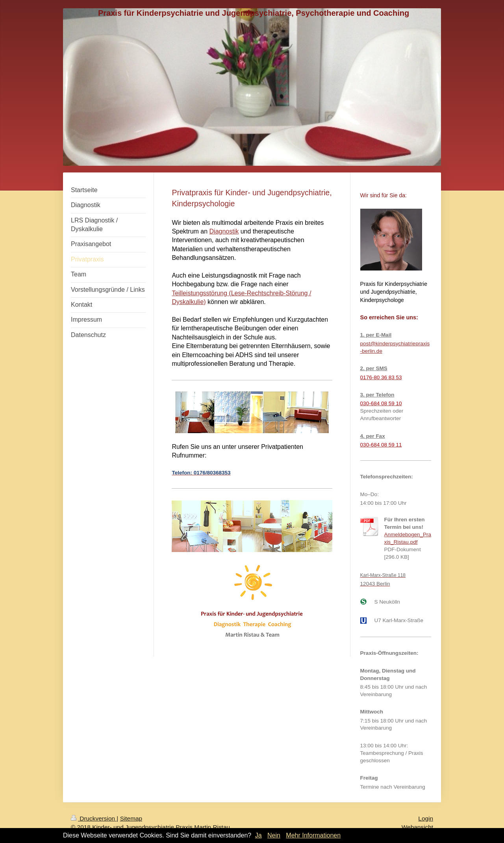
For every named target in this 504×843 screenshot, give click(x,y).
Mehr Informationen (313, 835)
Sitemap (131, 818)
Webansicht (417, 827)
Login (426, 818)
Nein (274, 835)
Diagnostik (224, 231)
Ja (258, 835)
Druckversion (94, 818)
